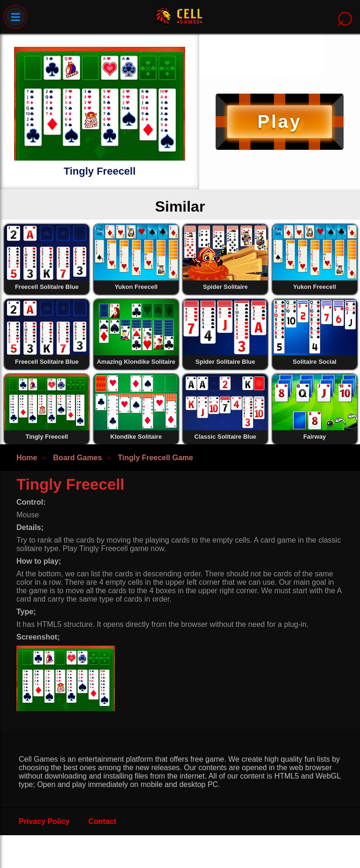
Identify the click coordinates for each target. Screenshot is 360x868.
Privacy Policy (44, 821)
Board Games (77, 458)
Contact (103, 821)
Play (279, 121)
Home (27, 458)
